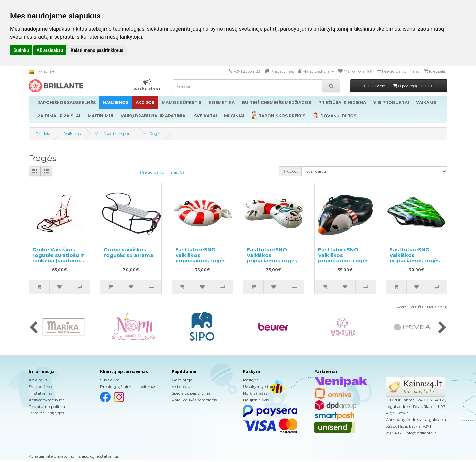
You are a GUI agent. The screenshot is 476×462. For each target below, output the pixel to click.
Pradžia (43, 134)
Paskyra (251, 380)
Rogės (155, 134)
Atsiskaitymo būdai (47, 400)
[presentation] (34, 328)
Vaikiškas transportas (115, 134)
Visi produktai (185, 387)
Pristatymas (40, 393)
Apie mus (38, 380)
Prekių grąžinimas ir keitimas (128, 387)
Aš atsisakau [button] (50, 50)
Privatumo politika (47, 406)
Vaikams (73, 134)
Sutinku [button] (21, 50)
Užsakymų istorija (260, 387)
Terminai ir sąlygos (46, 413)
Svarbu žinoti (41, 387)
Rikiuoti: (290, 171)
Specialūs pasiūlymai (191, 393)
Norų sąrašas (255, 393)
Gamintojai (182, 380)
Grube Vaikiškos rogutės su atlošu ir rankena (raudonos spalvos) (58, 258)
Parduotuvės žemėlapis (194, 400)
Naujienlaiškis (256, 400)
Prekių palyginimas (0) (162, 172)
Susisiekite (110, 380)
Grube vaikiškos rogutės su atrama (129, 252)
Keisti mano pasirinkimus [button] (97, 50)
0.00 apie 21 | (399, 86)
